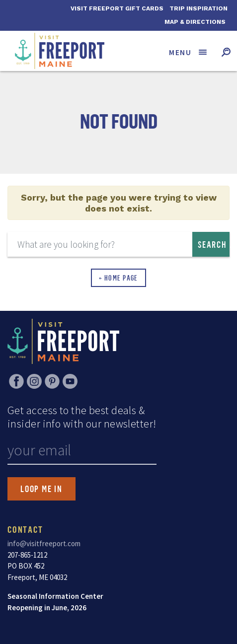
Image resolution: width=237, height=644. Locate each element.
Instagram (34, 381)
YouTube (70, 381)
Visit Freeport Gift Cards (117, 8)
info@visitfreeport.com (44, 543)
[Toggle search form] (226, 52)
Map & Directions (195, 22)
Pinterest (52, 381)
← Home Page (118, 278)
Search (212, 244)
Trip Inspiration (198, 8)
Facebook (16, 381)
